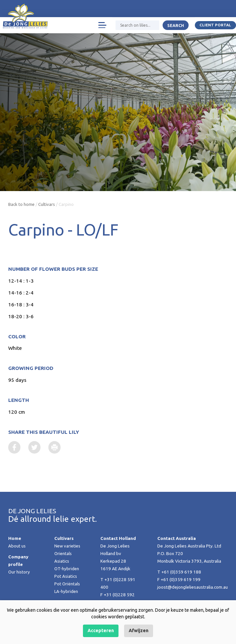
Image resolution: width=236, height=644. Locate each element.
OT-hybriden (67, 569)
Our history (19, 572)
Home (15, 539)
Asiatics (62, 561)
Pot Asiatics (66, 576)
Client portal (215, 26)
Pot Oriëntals (67, 584)
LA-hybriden (66, 592)
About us (17, 546)
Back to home (22, 204)
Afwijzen (139, 630)
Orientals (64, 554)
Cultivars (47, 204)
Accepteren (101, 630)
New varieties (68, 546)
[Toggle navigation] (102, 26)
